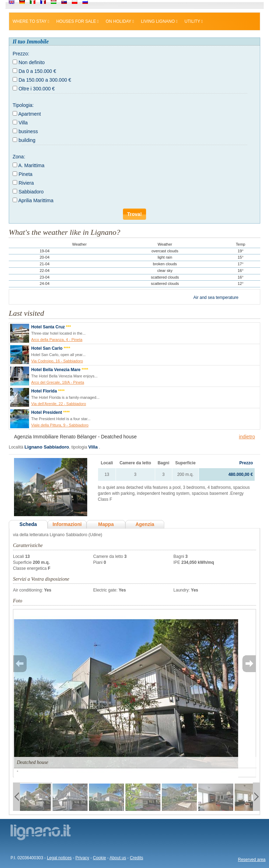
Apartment (30, 114)
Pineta (26, 174)
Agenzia (145, 524)
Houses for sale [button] (78, 21)
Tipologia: (23, 105)
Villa (23, 123)
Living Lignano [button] (159, 21)
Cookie (99, 858)
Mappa (106, 524)
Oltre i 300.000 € (37, 89)
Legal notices (59, 858)
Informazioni (67, 524)
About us (118, 858)
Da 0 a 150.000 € (37, 71)
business (28, 131)
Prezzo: (21, 54)
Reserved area (252, 860)
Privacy (82, 858)
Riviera (26, 183)
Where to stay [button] (31, 21)
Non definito (32, 62)
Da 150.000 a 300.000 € (45, 80)
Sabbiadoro (31, 192)
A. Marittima (31, 165)
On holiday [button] (120, 21)
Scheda (28, 524)
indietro (247, 437)
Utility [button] (194, 21)
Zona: (19, 157)
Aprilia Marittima (36, 200)
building (27, 140)
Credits (137, 858)
